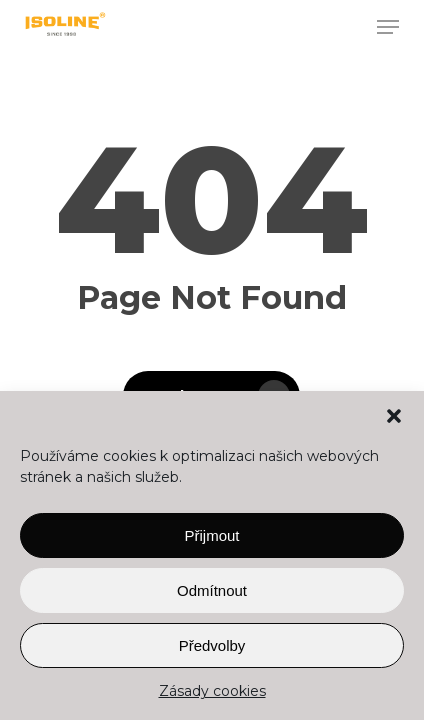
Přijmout (211, 535)
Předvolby (212, 645)
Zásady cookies (212, 691)
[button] (394, 416)
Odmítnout (212, 590)
